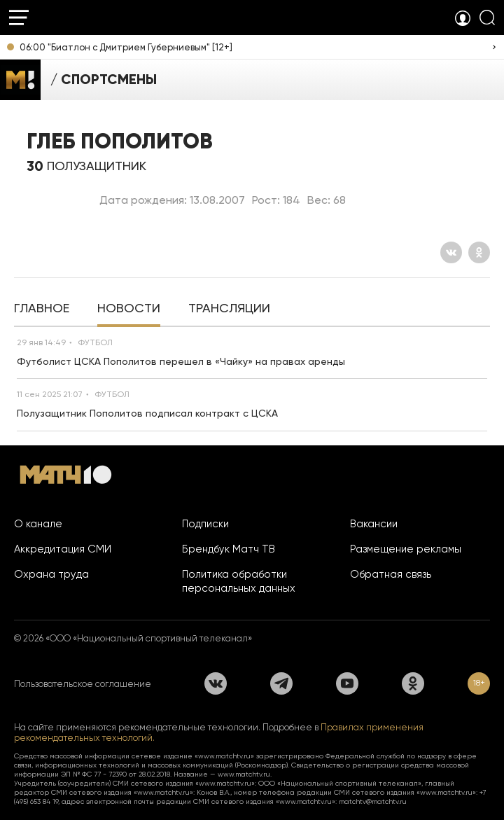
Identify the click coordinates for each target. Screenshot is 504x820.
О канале (38, 524)
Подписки (205, 524)
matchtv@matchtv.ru (373, 801)
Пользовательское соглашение (83, 684)
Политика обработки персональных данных (239, 581)
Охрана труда (51, 574)
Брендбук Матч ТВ (229, 549)
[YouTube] (347, 683)
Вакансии (374, 524)
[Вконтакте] (451, 252)
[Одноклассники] (479, 252)
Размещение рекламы (406, 549)
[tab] (42, 310)
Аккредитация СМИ (63, 549)
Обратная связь (391, 574)
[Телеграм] (281, 683)
